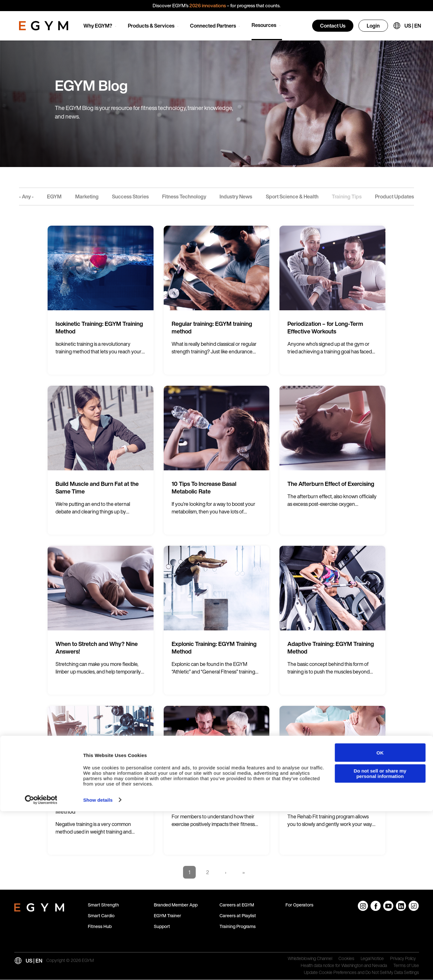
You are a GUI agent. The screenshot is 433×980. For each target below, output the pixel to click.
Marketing (87, 197)
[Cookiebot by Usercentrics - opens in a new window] (41, 969)
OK (380, 922)
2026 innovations (208, 5)
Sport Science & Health (292, 197)
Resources (264, 25)
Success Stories (130, 197)
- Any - (26, 197)
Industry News (236, 197)
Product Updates (394, 197)
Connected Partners (213, 26)
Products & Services (151, 26)
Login (373, 26)
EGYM (54, 197)
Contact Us (333, 26)
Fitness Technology (184, 197)
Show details (98, 969)
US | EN (413, 26)
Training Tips (347, 197)
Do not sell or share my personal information (380, 942)
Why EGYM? (98, 26)
